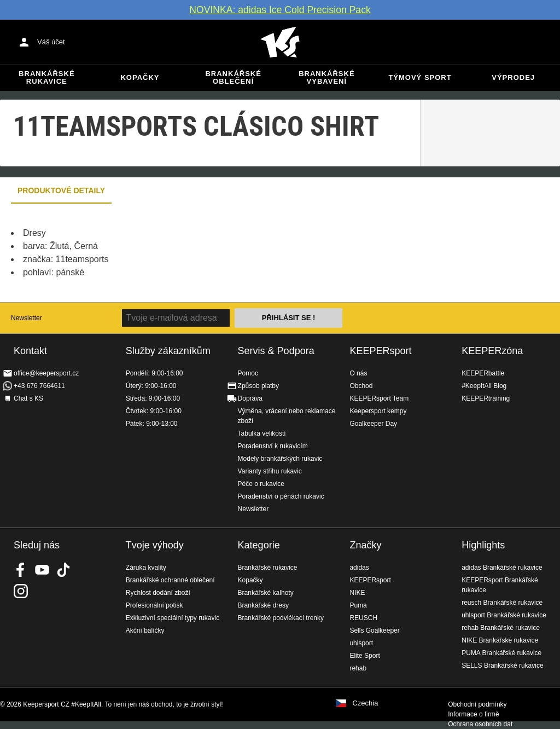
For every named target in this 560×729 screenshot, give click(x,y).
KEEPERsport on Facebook (21, 570)
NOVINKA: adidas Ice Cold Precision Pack (280, 10)
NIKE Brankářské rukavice (500, 640)
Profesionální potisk (154, 605)
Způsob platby (258, 386)
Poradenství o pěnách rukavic (281, 496)
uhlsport (361, 643)
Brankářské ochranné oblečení (170, 580)
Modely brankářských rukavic (280, 459)
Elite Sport (364, 656)
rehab (358, 668)
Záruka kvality (146, 568)
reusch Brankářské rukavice (502, 603)
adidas (359, 568)
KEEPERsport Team (379, 398)
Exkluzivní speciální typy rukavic (173, 618)
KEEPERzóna (492, 351)
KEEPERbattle (483, 373)
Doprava (250, 398)
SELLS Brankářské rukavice (502, 666)
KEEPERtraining (486, 398)
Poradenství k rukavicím (273, 446)
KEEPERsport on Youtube (42, 570)
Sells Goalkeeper (374, 630)
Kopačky (140, 77)
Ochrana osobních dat (480, 724)
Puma (358, 605)
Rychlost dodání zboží (158, 593)
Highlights (483, 545)
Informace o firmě (473, 714)
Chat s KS (28, 398)
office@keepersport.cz (46, 373)
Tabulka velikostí (262, 433)
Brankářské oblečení (233, 77)
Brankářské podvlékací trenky (281, 618)
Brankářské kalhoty (266, 593)
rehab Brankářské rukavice (501, 628)
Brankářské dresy (263, 605)
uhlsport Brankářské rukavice (504, 615)
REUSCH (363, 618)
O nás (358, 373)
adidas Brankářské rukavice (502, 568)
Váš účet (51, 42)
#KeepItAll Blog (484, 386)
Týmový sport (420, 77)
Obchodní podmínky (477, 704)
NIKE (357, 593)
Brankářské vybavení (326, 77)
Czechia (365, 703)
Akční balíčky (145, 630)
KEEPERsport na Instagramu (21, 591)
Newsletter (27, 318)
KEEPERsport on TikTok (63, 570)
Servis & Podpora (276, 351)
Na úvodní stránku (280, 42)
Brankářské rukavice (46, 77)
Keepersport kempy (378, 411)
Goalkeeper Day (373, 424)
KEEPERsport (380, 351)
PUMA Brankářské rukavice (501, 653)
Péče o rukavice (261, 484)
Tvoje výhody (155, 545)
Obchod (361, 386)
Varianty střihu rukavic (270, 471)
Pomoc (248, 373)
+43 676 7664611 (39, 386)
